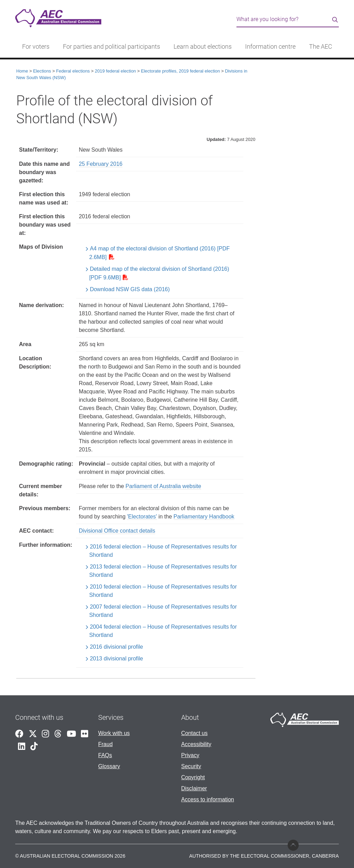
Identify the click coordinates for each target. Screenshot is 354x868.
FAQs (105, 755)
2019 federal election (115, 71)
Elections (42, 71)
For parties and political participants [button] (111, 47)
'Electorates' (142, 517)
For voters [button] (36, 47)
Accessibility (196, 744)
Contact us (194, 733)
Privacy (190, 755)
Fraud (105, 744)
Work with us (114, 733)
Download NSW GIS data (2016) (130, 289)
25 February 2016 (101, 164)
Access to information (208, 799)
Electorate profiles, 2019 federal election (180, 71)
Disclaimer (194, 788)
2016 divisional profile (117, 647)
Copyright (193, 777)
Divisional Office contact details (117, 531)
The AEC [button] (321, 47)
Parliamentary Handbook (204, 517)
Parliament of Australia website (163, 486)
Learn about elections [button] (203, 47)
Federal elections (73, 71)
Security (191, 766)
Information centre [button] (270, 47)
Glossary (109, 766)
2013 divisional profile (117, 659)
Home (22, 71)
